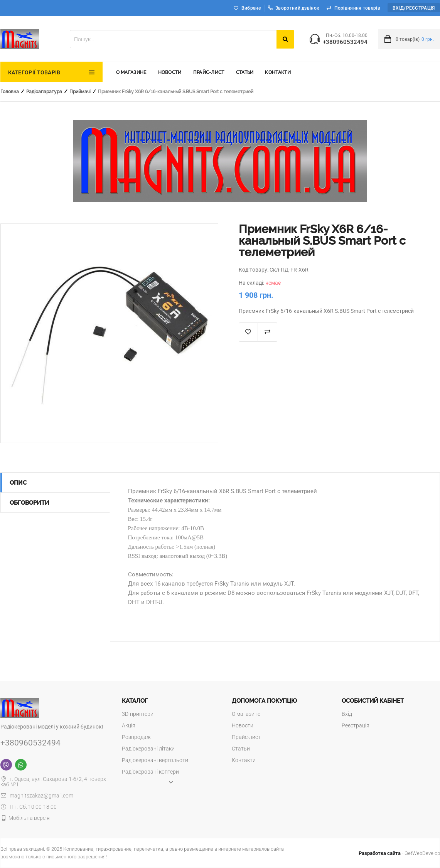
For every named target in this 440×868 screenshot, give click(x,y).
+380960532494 (345, 42)
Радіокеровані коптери (150, 772)
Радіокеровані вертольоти (155, 760)
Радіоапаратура (44, 92)
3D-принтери (138, 714)
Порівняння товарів (357, 8)
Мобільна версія (29, 818)
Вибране (251, 8)
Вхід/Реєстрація (414, 8)
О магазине (131, 72)
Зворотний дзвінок (294, 8)
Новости (170, 72)
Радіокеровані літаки (148, 749)
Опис (18, 483)
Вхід (347, 714)
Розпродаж (136, 737)
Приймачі (80, 92)
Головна (10, 92)
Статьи (245, 72)
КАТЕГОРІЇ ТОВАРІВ (34, 72)
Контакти (278, 72)
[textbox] (173, 39)
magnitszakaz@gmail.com (37, 796)
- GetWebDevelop (399, 853)
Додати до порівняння (268, 332)
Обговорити (30, 503)
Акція (129, 725)
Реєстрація (356, 725)
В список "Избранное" (248, 332)
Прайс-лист (209, 72)
